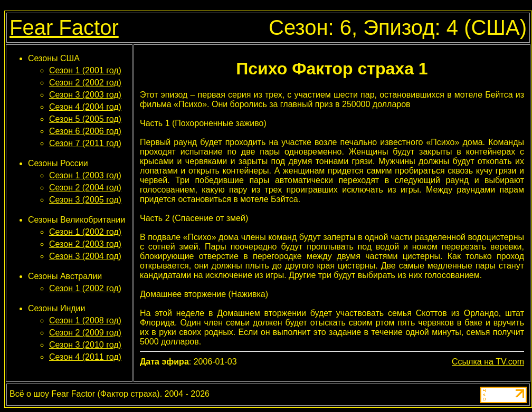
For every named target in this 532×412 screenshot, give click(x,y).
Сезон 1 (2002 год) (85, 232)
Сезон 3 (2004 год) (85, 256)
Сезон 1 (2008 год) (85, 320)
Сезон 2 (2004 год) (85, 188)
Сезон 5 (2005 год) (85, 119)
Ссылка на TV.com (488, 362)
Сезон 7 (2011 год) (85, 143)
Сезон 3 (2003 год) (85, 95)
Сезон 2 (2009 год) (85, 333)
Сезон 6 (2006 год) (85, 131)
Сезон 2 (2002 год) (85, 83)
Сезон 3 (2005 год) (85, 200)
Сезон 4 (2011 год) (85, 357)
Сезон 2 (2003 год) (85, 244)
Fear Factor (64, 27)
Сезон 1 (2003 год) (85, 175)
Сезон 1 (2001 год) (85, 70)
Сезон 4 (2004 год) (85, 107)
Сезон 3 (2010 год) (85, 345)
